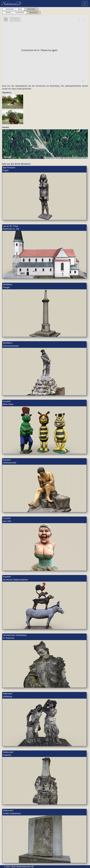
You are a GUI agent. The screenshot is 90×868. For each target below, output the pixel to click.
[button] (45, 142)
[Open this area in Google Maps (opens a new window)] (7, 157)
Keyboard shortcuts (52, 158)
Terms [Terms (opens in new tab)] (85, 158)
